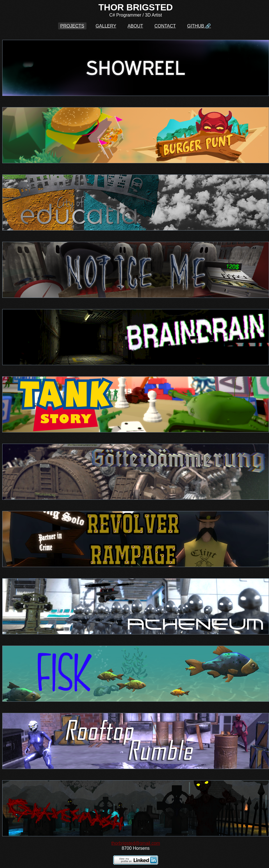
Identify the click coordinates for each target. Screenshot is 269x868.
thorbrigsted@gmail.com (136, 843)
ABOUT (135, 26)
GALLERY (106, 26)
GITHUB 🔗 (199, 26)
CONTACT (165, 26)
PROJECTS (72, 26)
